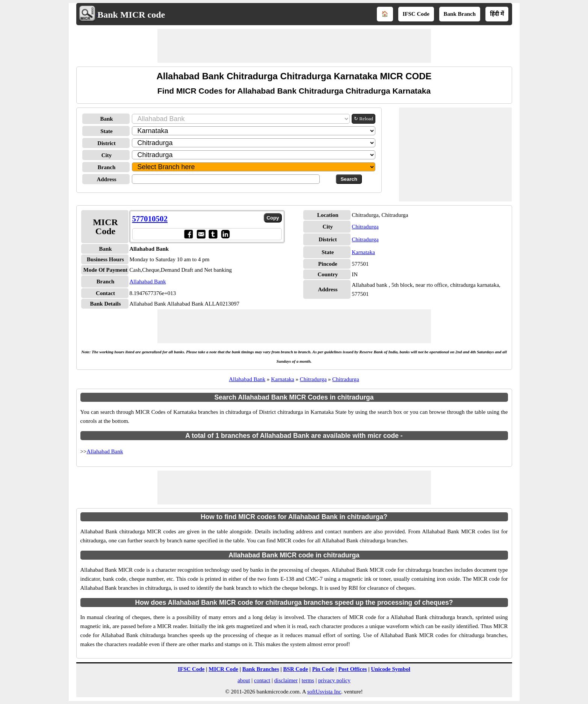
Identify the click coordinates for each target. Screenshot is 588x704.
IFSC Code (416, 14)
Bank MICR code (131, 15)
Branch (107, 167)
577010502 (150, 219)
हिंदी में (497, 14)
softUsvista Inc (324, 692)
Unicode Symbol (391, 669)
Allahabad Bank (148, 282)
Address (106, 179)
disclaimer (286, 680)
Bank (106, 119)
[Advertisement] (294, 46)
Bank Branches (261, 669)
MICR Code (223, 669)
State (107, 131)
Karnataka (363, 252)
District (106, 143)
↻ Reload (364, 119)
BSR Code (296, 669)
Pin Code (323, 669)
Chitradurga (365, 227)
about (244, 680)
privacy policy (334, 680)
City (107, 155)
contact (262, 680)
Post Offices (352, 669)
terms (308, 680)
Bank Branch (460, 14)
